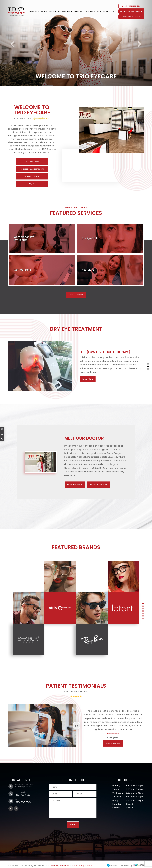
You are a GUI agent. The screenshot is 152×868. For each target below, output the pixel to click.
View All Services (76, 295)
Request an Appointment (32, 169)
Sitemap (90, 864)
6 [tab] (143, 615)
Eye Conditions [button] (93, 11)
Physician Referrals (131, 17)
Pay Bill (32, 184)
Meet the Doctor (76, 485)
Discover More (32, 161)
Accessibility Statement (58, 864)
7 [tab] (143, 618)
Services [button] (79, 11)
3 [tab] (148, 369)
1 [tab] (148, 364)
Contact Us (109, 11)
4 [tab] (143, 610)
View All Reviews (113, 742)
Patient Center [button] (48, 11)
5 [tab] (143, 613)
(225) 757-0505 (22, 794)
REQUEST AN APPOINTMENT (131, 11)
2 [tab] (148, 366)
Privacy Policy (78, 864)
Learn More (88, 379)
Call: (131, 6)
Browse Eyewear (32, 176)
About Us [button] (34, 11)
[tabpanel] (76, 366)
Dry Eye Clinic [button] (65, 11)
